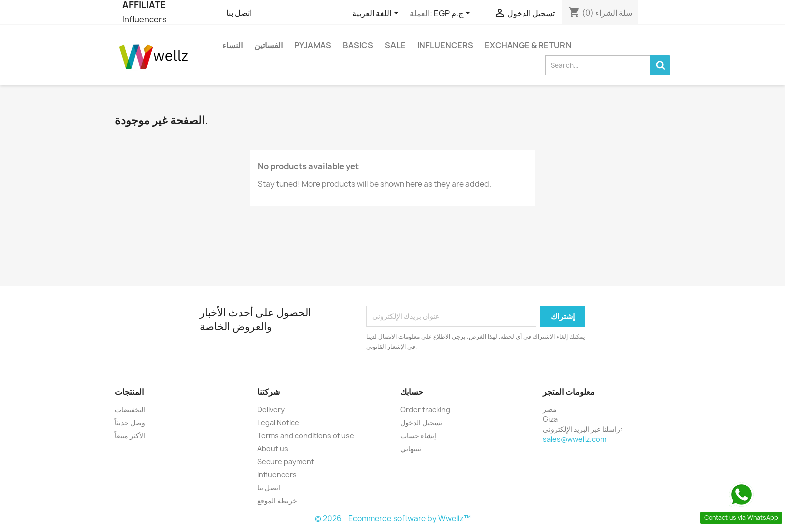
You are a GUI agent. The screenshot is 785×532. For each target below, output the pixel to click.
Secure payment (286, 462)
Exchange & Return (528, 45)
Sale (395, 45)
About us (273, 449)
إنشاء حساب (418, 436)
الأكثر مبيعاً (130, 436)
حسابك (412, 392)
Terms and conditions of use (306, 436)
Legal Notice (278, 423)
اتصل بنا (239, 13)
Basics (358, 45)
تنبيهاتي (411, 449)
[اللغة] (377, 14)
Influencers (144, 19)
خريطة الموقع (277, 501)
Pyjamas (313, 45)
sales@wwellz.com (574, 439)
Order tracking (425, 410)
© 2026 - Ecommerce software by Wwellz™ (393, 519)
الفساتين (269, 45)
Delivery (271, 410)
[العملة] (454, 14)
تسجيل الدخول (421, 423)
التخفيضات (130, 410)
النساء (233, 45)
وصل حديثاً (130, 423)
